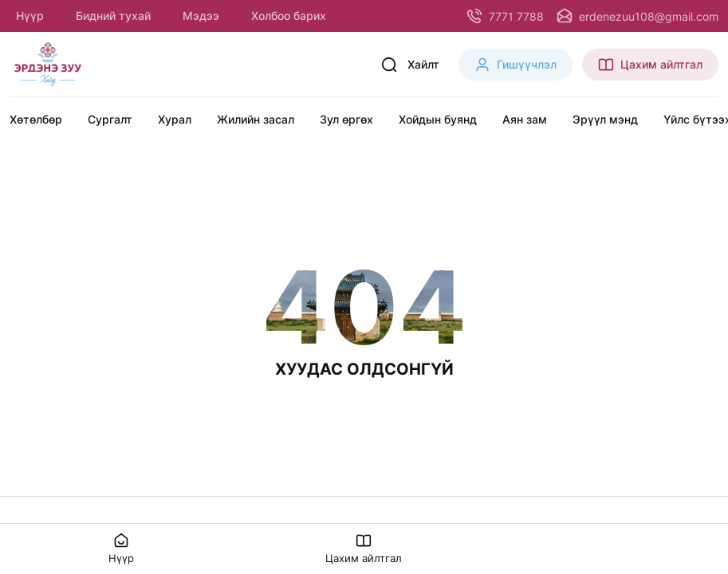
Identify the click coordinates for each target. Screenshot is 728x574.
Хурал (175, 119)
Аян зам (525, 119)
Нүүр (30, 16)
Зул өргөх (346, 119)
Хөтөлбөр (36, 119)
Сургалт (110, 119)
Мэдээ (201, 16)
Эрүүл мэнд (605, 119)
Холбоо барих (289, 16)
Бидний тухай (113, 16)
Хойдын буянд (438, 119)
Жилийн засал (256, 119)
